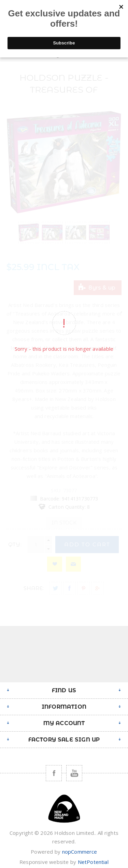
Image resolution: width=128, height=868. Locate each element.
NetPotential (93, 862)
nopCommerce (80, 852)
